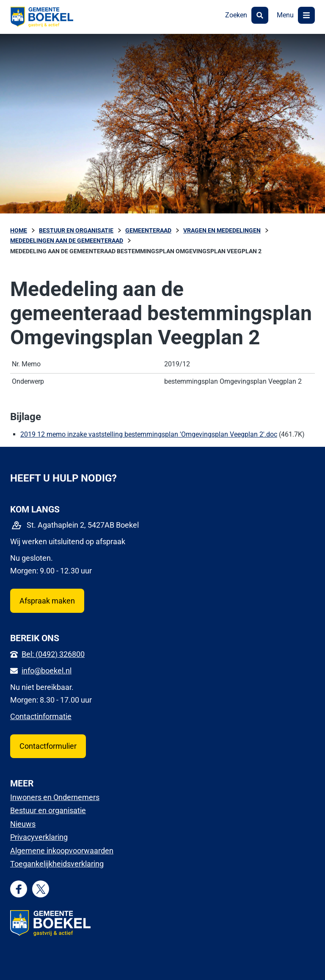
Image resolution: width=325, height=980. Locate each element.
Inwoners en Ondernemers (55, 797)
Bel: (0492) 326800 (53, 654)
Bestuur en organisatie (48, 810)
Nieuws (23, 824)
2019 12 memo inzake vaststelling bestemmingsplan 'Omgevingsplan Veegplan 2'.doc (149, 434)
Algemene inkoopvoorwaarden (62, 851)
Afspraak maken (47, 601)
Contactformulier (48, 746)
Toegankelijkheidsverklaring (57, 864)
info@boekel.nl (47, 671)
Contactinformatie (41, 716)
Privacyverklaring (39, 837)
